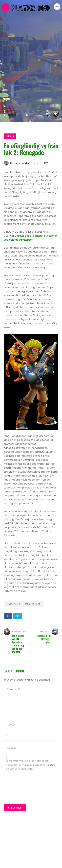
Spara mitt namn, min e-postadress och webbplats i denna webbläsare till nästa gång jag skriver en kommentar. (30, 765)
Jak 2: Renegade (33, 604)
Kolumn (10, 136)
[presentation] (17, 789)
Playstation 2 (13, 604)
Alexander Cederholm (22, 163)
